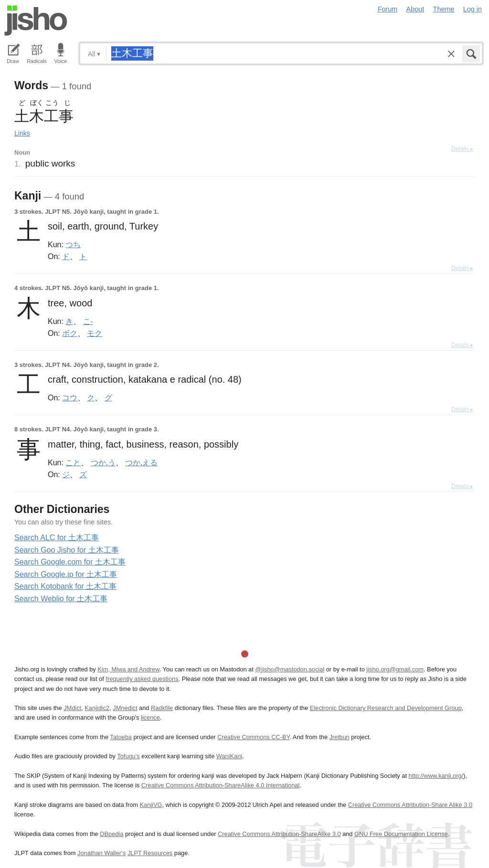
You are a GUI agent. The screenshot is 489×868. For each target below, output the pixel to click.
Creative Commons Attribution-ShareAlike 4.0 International (220, 785)
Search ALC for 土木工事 (57, 538)
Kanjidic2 (97, 708)
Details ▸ (462, 149)
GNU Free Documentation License (401, 834)
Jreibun (340, 737)
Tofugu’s (128, 756)
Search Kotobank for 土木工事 (65, 586)
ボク (70, 333)
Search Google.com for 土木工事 (70, 562)
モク (95, 333)
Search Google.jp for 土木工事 (66, 574)
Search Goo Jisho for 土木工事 (67, 550)
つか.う (103, 462)
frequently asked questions (142, 679)
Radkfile (162, 708)
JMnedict (125, 708)
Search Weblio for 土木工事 (61, 599)
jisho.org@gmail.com (395, 669)
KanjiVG (151, 805)
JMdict (72, 708)
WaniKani (229, 756)
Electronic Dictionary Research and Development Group (386, 708)
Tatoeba (121, 737)
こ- (88, 321)
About (415, 9)
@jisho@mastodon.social (290, 669)
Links (22, 133)
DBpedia (112, 834)
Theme (444, 9)
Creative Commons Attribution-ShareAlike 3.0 (279, 834)
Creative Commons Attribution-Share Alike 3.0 (410, 805)
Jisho (36, 21)
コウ (70, 397)
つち (73, 244)
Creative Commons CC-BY (253, 737)
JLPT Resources (150, 853)
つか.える (141, 462)
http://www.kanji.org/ (436, 776)
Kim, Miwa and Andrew (128, 669)
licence (150, 717)
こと (73, 462)
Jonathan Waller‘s (101, 853)
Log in (473, 9)
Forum (388, 9)
